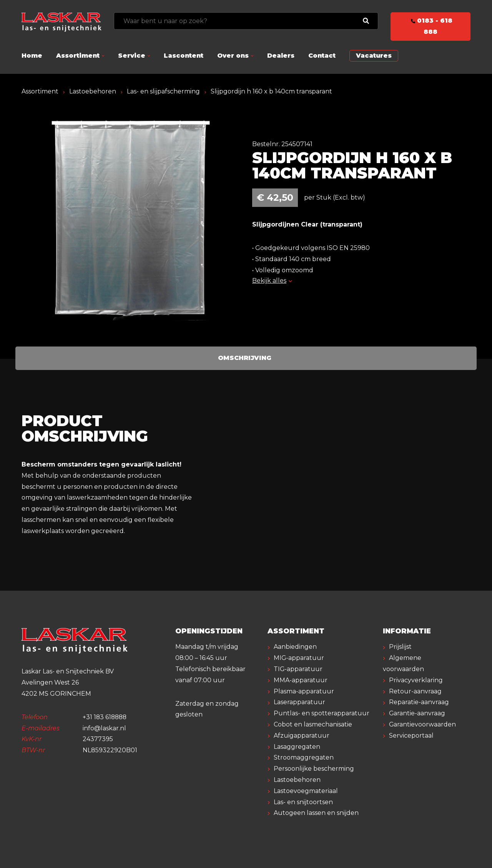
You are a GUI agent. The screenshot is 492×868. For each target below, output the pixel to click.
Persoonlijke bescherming (314, 769)
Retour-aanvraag (415, 691)
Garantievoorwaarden (423, 724)
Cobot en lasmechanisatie (313, 724)
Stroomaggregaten (304, 757)
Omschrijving (245, 358)
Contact (322, 56)
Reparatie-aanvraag (419, 702)
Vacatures (374, 56)
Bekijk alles (272, 281)
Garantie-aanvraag (417, 713)
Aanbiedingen (295, 647)
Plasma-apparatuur (304, 691)
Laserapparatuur (299, 702)
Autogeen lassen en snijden (316, 813)
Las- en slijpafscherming (163, 91)
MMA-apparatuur (301, 680)
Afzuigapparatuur (302, 736)
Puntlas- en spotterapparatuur (322, 713)
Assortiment (78, 56)
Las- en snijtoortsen (303, 802)
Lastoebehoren (93, 91)
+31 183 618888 (106, 717)
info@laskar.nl (104, 728)
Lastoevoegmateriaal (306, 791)
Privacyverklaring (416, 680)
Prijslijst (400, 647)
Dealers (281, 56)
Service (132, 56)
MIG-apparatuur (299, 658)
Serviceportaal (411, 736)
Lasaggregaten (297, 747)
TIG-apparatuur (298, 669)
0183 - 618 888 (430, 26)
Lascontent (184, 56)
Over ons (233, 56)
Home (32, 56)
